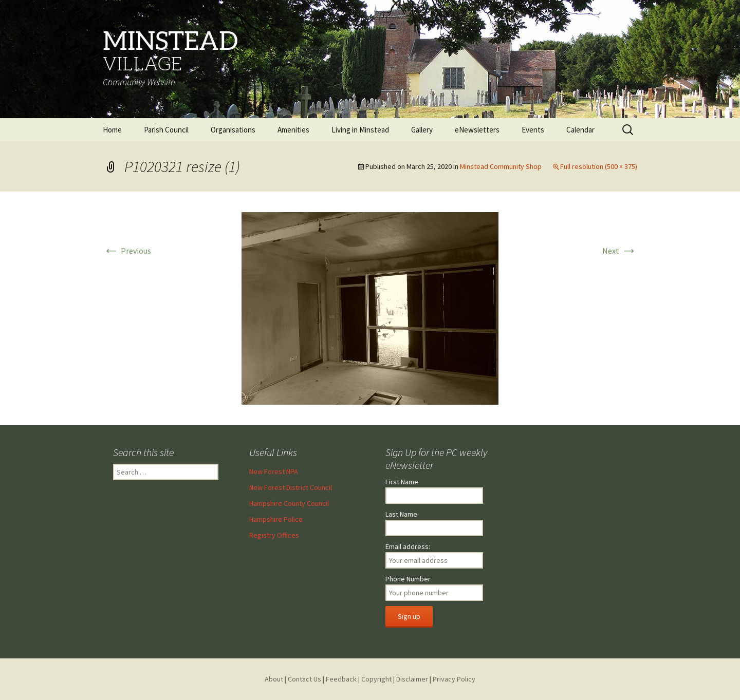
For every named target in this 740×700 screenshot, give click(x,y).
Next (620, 251)
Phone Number (408, 579)
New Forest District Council (291, 487)
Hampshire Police (276, 519)
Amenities (293, 130)
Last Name (401, 514)
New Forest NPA (274, 471)
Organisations (233, 130)
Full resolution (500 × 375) (599, 166)
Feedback (341, 679)
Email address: (408, 546)
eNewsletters (477, 130)
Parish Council (166, 130)
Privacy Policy (454, 679)
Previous (127, 251)
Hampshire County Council (289, 503)
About (274, 679)
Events (533, 130)
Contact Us (304, 679)
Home (112, 130)
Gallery (422, 130)
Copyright (376, 679)
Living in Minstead (360, 130)
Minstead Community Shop (501, 166)
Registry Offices (274, 535)
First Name (402, 482)
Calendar (580, 130)
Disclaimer (412, 679)
